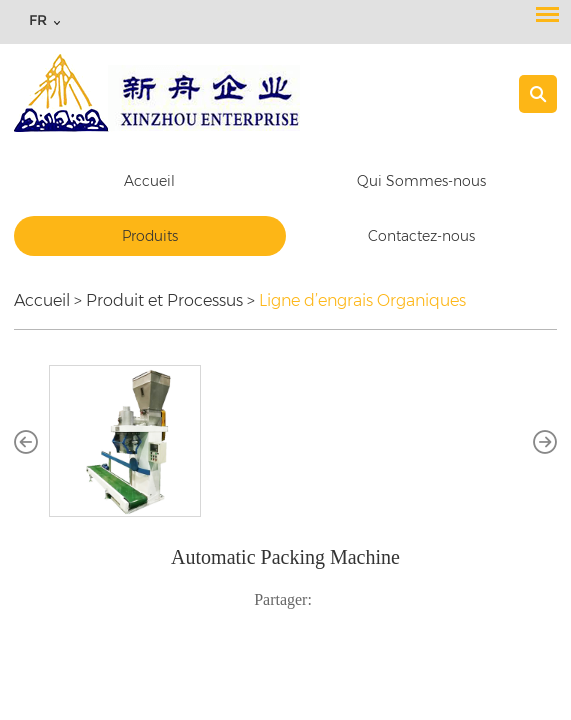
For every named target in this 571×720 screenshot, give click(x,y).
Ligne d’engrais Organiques (362, 300)
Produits (150, 236)
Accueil (149, 181)
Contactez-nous (421, 236)
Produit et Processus (164, 300)
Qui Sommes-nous (421, 181)
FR (38, 20)
